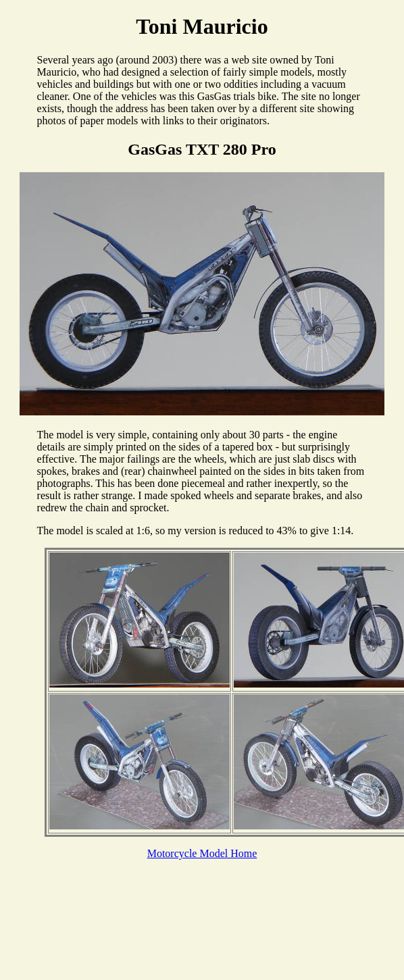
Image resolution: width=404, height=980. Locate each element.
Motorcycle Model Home (202, 853)
